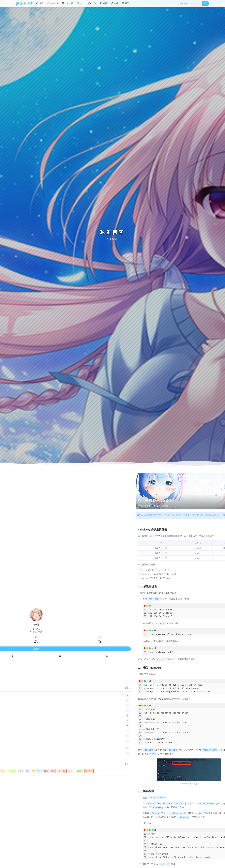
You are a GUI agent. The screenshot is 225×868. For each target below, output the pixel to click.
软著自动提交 (25, 750)
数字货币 (40, 770)
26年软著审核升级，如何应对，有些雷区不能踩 (186, 567)
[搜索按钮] (205, 4)
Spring (31, 770)
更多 (51, 667)
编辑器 (33, 760)
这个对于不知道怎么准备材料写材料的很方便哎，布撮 (188, 617)
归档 (81, 4)
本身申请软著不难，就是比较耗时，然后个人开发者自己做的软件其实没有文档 (188, 650)
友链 (114, 4)
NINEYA (53, 4)
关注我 (36, 628)
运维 (161, 475)
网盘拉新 (32, 755)
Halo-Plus (43, 765)
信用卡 (22, 770)
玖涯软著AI (38, 750)
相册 (103, 4)
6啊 (174, 634)
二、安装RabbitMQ (182, 531)
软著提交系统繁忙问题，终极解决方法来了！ (186, 577)
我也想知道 (177, 601)
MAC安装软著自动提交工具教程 (185, 557)
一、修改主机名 (181, 527)
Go (21, 765)
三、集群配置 (180, 536)
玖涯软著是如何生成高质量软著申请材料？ (186, 562)
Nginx (27, 765)
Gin (40, 760)
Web (46, 760)
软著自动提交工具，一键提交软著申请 (186, 572)
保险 (34, 765)
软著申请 (67, 4)
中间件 (154, 475)
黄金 (47, 755)
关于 (126, 4)
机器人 (22, 755)
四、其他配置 (180, 540)
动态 (92, 4)
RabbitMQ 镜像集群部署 (185, 522)
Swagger (23, 760)
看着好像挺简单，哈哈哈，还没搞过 (187, 667)
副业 (40, 755)
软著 (48, 750)
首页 (40, 4)
